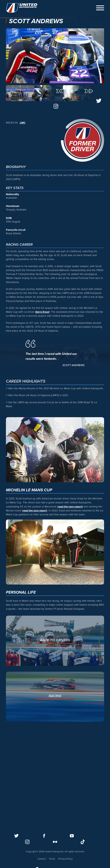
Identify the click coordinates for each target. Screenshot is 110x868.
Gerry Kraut (42, 411)
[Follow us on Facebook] (44, 836)
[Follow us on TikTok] (83, 842)
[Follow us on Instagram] (27, 842)
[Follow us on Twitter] (16, 836)
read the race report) (70, 606)
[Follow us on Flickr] (55, 842)
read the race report (35, 610)
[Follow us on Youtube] (72, 836)
